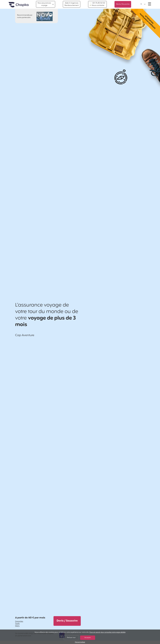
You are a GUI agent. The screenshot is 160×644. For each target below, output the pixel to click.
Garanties (19, 621)
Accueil (19, 5)
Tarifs (17, 624)
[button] (143, 4)
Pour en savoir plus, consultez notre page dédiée (107, 632)
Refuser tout (71, 638)
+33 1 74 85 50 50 (97, 3)
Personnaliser (80, 642)
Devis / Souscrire (123, 4)
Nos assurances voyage (44, 4)
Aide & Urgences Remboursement (72, 4)
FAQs (17, 626)
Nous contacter (97, 5)
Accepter (88, 638)
